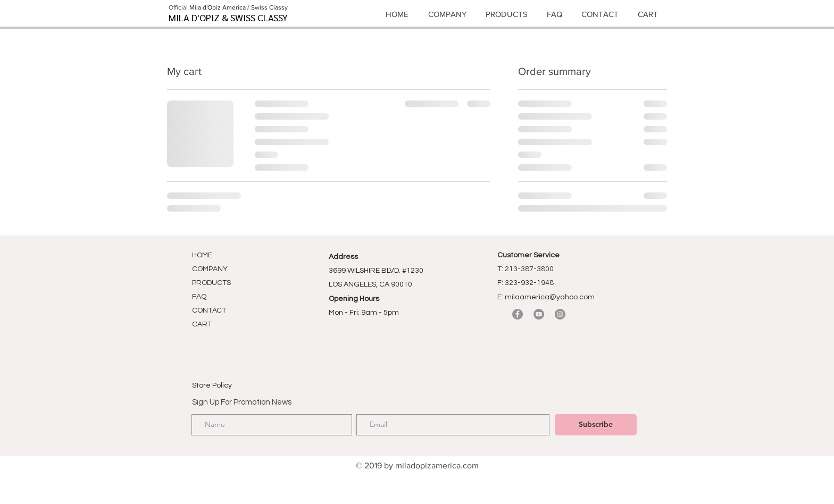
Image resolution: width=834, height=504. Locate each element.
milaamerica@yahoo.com (550, 297)
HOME (202, 255)
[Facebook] (518, 314)
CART (202, 324)
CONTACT (209, 310)
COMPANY (210, 269)
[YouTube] (539, 314)
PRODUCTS (211, 283)
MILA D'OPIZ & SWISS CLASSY (228, 17)
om (473, 465)
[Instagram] (560, 314)
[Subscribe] (596, 425)
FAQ (199, 297)
